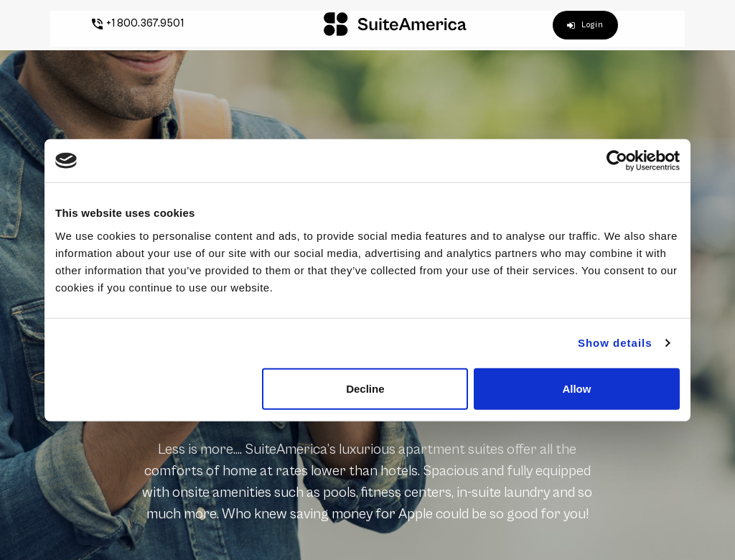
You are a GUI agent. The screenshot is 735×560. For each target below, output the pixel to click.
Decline (365, 388)
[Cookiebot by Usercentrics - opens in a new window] (617, 161)
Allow (576, 388)
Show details (615, 343)
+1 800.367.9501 (128, 23)
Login (595, 25)
